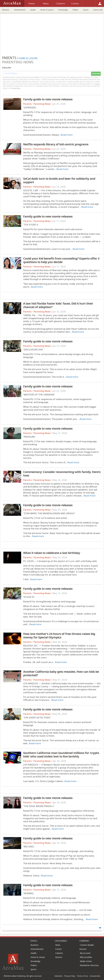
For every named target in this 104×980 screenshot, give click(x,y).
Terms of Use (82, 976)
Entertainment (20, 10)
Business (6, 10)
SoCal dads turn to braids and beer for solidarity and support (59, 180)
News (58, 945)
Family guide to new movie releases (48, 99)
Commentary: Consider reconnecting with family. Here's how (62, 474)
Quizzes (59, 957)
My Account (85, 953)
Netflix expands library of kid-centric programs (56, 144)
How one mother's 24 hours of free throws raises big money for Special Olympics (59, 635)
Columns (59, 953)
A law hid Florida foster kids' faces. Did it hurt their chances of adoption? (58, 305)
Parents (27, 104)
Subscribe (96, 74)
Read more (67, 135)
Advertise (58, 976)
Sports (86, 10)
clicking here (16, 88)
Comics (58, 949)
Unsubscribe (95, 976)
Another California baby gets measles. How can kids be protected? (61, 673)
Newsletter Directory (89, 965)
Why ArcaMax (86, 957)
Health (33, 10)
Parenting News (42, 104)
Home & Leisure (47, 10)
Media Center (86, 961)
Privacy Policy (70, 976)
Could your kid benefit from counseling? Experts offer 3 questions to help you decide (61, 260)
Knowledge (63, 10)
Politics (75, 10)
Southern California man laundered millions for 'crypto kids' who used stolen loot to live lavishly (61, 754)
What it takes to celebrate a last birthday (52, 553)
